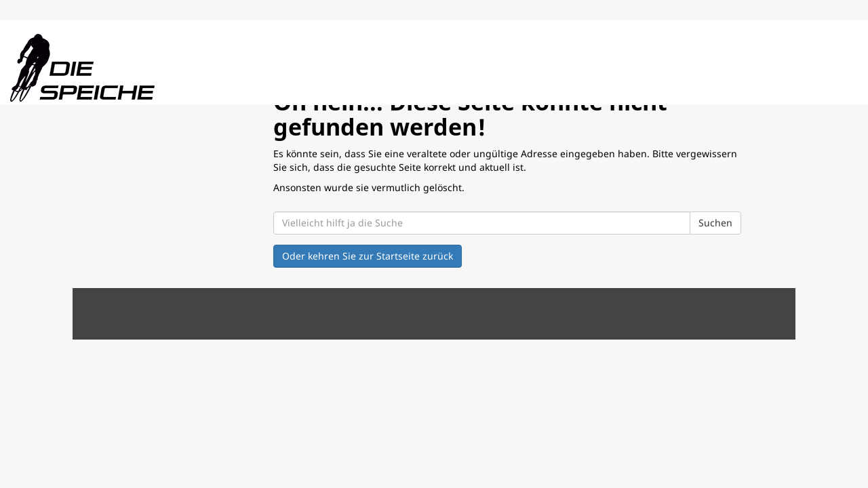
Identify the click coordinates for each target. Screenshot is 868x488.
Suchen (715, 223)
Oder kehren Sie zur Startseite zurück (368, 256)
